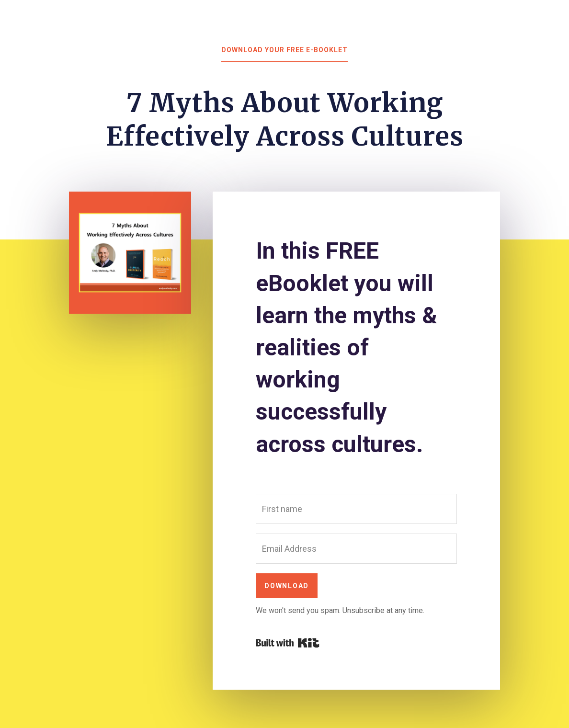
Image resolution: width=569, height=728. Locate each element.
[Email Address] (356, 549)
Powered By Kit (288, 643)
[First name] (356, 509)
